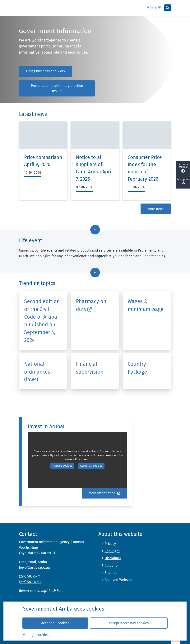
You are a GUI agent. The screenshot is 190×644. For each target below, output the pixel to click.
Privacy (110, 544)
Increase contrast (183, 168)
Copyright (112, 551)
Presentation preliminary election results (57, 88)
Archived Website (118, 580)
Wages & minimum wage (146, 305)
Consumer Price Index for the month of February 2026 (145, 168)
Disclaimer (113, 558)
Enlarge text (183, 182)
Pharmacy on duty (91, 305)
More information (104, 493)
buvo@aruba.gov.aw (35, 568)
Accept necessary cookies (129, 623)
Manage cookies (35, 634)
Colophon (112, 565)
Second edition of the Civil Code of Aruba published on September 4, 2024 (42, 321)
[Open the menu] (154, 8)
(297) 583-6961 (30, 582)
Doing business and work (46, 71)
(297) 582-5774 (30, 576)
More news (156, 209)
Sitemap (111, 573)
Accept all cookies (55, 623)
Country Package (137, 368)
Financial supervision (90, 368)
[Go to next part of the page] (95, 230)
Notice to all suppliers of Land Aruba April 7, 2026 (94, 168)
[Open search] (168, 8)
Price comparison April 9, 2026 (43, 161)
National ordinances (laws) (37, 372)
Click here (56, 591)
